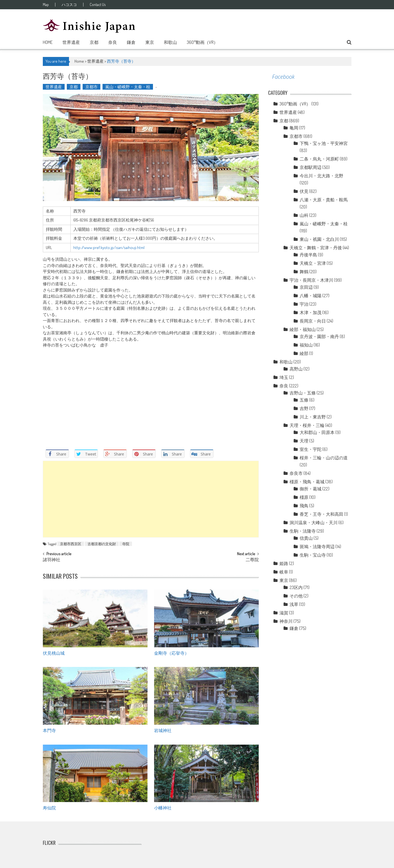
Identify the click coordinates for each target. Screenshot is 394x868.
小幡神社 (163, 808)
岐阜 (284, 572)
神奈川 (286, 621)
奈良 (113, 42)
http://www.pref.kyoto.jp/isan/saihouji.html (109, 248)
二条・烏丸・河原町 (319, 159)
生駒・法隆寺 (303, 531)
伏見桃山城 (54, 653)
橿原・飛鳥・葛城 (307, 482)
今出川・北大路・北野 (321, 176)
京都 (94, 42)
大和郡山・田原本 (317, 432)
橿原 (304, 497)
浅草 (294, 604)
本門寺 (49, 730)
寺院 (126, 544)
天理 (304, 441)
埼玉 (284, 377)
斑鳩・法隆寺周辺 (317, 547)
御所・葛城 (311, 489)
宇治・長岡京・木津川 (311, 280)
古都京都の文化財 (102, 544)
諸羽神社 (52, 560)
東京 (150, 42)
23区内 (296, 587)
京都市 (91, 87)
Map (46, 5)
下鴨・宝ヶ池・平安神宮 (324, 143)
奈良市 (296, 473)
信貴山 (306, 538)
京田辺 (306, 287)
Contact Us (98, 5)
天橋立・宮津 (313, 263)
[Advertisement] (151, 499)
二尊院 (252, 560)
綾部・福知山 (303, 329)
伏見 (304, 191)
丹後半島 (308, 255)
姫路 (284, 563)
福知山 (306, 345)
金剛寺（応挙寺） (172, 653)
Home (48, 42)
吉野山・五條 (303, 393)
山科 (304, 215)
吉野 (304, 408)
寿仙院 (49, 808)
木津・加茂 (311, 312)
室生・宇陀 (311, 449)
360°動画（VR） (202, 42)
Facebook (283, 77)
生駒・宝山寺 (313, 555)
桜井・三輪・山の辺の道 (324, 458)
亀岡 (294, 128)
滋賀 (284, 613)
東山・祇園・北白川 (319, 239)
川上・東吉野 (313, 417)
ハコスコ (69, 5)
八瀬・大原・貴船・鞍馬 (324, 200)
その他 (296, 596)
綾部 (304, 353)
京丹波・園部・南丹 (319, 336)
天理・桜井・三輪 (307, 425)
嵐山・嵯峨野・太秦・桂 (128, 87)
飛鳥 (304, 506)
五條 (304, 400)
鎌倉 (131, 42)
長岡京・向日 (313, 321)
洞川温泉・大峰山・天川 (314, 523)
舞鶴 (304, 272)
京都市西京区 (71, 544)
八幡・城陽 (311, 296)
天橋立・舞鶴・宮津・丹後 (316, 248)
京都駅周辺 (311, 167)
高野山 (296, 369)
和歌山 (170, 42)
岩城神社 (163, 730)
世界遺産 (71, 42)
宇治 (304, 304)
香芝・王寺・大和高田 (321, 514)
